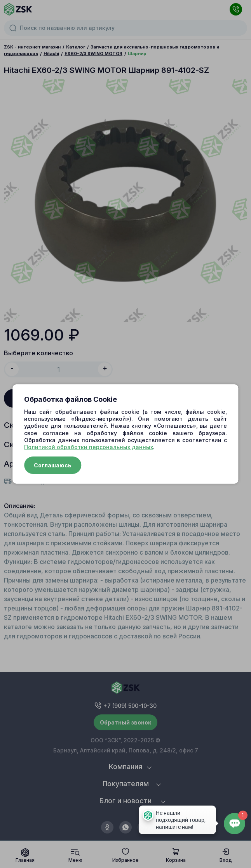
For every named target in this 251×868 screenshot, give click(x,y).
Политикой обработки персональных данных (89, 447)
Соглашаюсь (53, 465)
